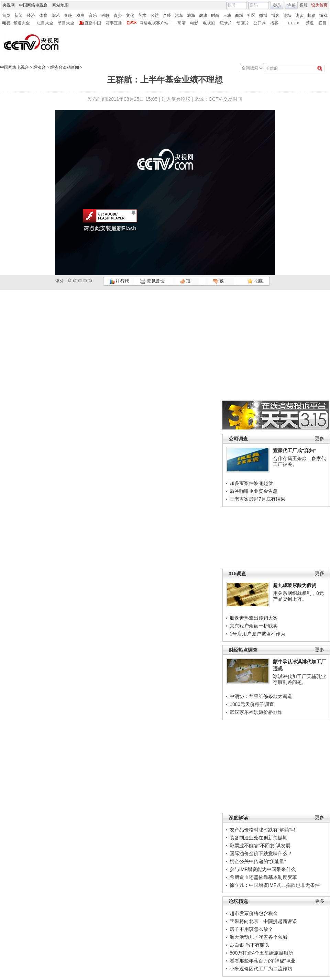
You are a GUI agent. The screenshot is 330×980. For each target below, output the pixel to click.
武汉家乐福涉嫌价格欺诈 (256, 712)
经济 (31, 15)
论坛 (287, 15)
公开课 (260, 23)
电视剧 (209, 23)
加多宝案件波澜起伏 (251, 483)
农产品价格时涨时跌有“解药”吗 (262, 830)
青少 (118, 15)
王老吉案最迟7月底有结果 (257, 499)
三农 (227, 15)
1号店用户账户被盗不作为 (257, 634)
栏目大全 (45, 23)
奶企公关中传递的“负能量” (258, 861)
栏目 (322, 23)
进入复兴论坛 (176, 99)
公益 (155, 15)
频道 (310, 23)
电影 (194, 23)
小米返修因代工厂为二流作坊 (261, 969)
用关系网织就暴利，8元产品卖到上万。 (298, 596)
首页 (6, 15)
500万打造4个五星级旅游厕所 (261, 953)
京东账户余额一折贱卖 (254, 626)
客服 (304, 5)
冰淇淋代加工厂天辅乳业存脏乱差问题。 (299, 679)
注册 (291, 6)
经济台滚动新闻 (65, 67)
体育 (43, 15)
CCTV (294, 23)
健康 (203, 15)
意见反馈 (152, 281)
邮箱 (311, 15)
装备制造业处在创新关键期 (258, 838)
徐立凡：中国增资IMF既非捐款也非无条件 (275, 885)
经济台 (40, 67)
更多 (320, 439)
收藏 (255, 281)
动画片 (243, 23)
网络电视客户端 (154, 23)
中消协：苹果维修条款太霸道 (261, 696)
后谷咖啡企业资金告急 (254, 491)
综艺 (56, 15)
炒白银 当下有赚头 (250, 945)
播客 (274, 23)
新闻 (19, 15)
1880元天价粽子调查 (252, 704)
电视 (6, 23)
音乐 (93, 15)
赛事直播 (114, 23)
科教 (105, 15)
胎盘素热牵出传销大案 (254, 618)
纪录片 (226, 23)
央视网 (9, 5)
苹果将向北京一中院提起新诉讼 (263, 921)
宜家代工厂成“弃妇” (295, 450)
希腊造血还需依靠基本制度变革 (263, 877)
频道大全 (22, 23)
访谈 (299, 15)
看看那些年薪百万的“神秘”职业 (262, 961)
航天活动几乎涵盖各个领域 (258, 937)
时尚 (215, 15)
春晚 (68, 15)
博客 (275, 15)
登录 (277, 6)
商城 (239, 15)
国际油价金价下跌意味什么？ (261, 853)
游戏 (323, 15)
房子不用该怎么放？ (251, 929)
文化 (130, 15)
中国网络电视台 (33, 5)
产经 (167, 15)
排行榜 (119, 281)
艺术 (142, 15)
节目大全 (66, 23)
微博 (263, 15)
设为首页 (319, 5)
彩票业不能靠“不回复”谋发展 (260, 846)
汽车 (179, 15)
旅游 (191, 15)
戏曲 (80, 15)
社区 (251, 15)
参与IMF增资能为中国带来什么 (263, 869)
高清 (181, 23)
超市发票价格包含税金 (254, 913)
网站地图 (60, 5)
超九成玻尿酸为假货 (295, 585)
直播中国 (93, 23)
